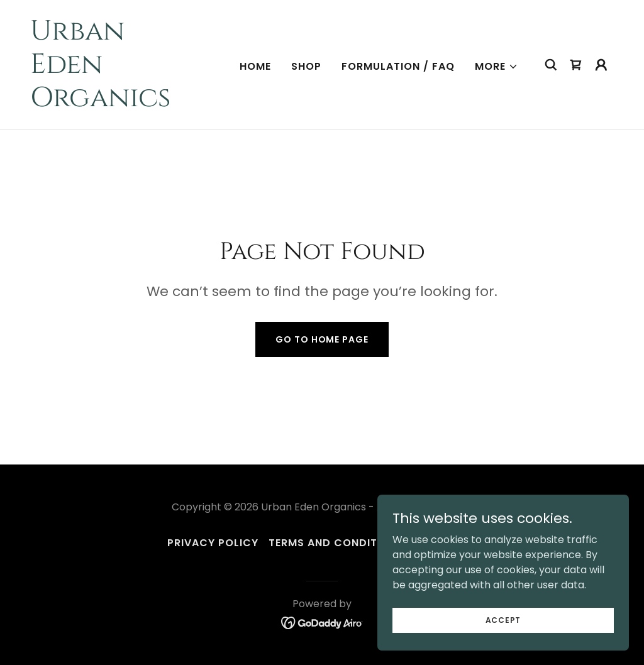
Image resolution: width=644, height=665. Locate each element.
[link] (112, 103)
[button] (497, 67)
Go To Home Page (322, 339)
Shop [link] (306, 66)
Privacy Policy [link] (213, 543)
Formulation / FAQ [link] (398, 66)
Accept (503, 619)
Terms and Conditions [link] (336, 543)
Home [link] (255, 66)
